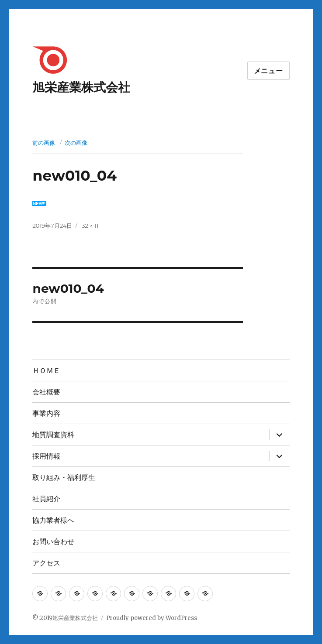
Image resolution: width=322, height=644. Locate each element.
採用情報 (46, 456)
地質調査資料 (53, 435)
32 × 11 (90, 226)
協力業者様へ (53, 520)
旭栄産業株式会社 (81, 87)
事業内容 (46, 413)
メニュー (268, 71)
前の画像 (44, 143)
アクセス (46, 563)
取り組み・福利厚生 (64, 478)
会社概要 (46, 392)
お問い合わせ (53, 542)
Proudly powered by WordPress (152, 618)
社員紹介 (46, 499)
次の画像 (76, 143)
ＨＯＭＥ (46, 371)
